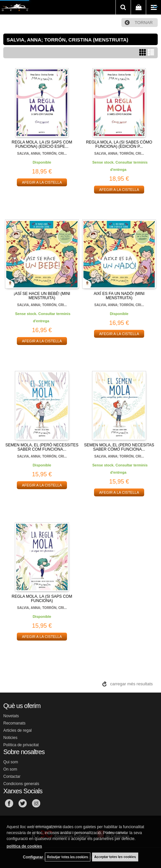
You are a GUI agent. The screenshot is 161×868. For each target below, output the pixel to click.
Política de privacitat (21, 745)
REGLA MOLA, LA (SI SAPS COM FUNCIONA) (42, 599)
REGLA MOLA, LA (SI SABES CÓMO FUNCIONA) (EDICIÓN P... (119, 144)
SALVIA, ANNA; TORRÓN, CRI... (42, 154)
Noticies (10, 738)
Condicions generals (21, 784)
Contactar (12, 776)
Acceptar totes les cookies (115, 857)
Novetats (11, 716)
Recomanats (14, 723)
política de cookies (24, 846)
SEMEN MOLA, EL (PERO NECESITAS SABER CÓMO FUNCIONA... (119, 447)
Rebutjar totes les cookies (68, 857)
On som (10, 769)
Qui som (11, 762)
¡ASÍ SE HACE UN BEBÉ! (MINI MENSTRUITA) (42, 296)
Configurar (33, 857)
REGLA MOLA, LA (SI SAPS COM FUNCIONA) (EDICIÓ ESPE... (42, 144)
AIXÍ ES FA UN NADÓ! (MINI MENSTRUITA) (119, 296)
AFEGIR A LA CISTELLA (42, 182)
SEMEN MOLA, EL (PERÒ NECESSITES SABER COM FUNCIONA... (42, 447)
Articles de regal (17, 730)
